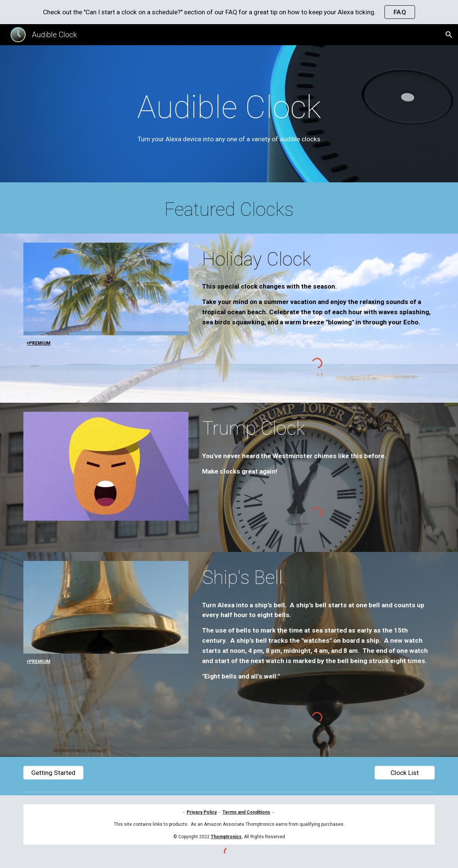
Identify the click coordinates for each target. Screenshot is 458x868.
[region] (229, 12)
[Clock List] (405, 773)
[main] (229, 116)
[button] (449, 35)
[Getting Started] (53, 773)
